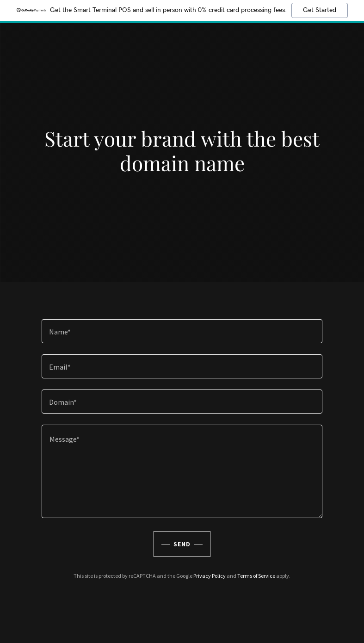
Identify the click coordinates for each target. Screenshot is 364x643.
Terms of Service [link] (256, 576)
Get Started (320, 10)
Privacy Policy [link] (210, 576)
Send (182, 544)
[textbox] (182, 331)
